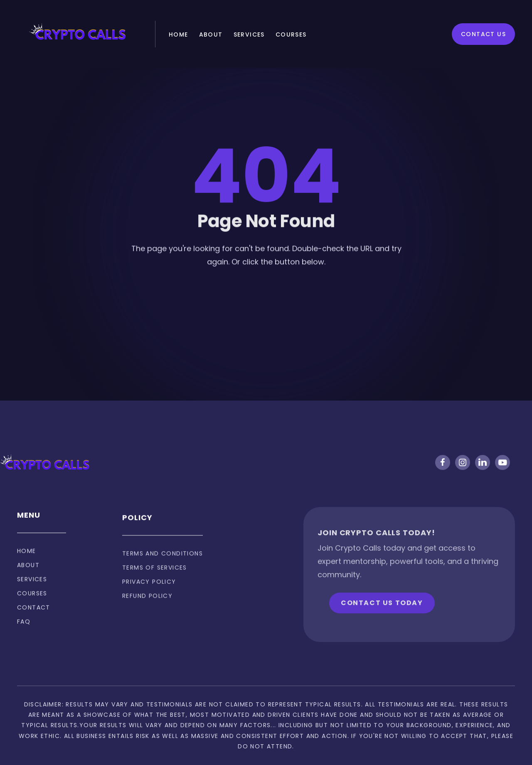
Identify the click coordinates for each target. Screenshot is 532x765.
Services (249, 34)
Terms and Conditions (163, 569)
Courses (291, 34)
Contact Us (483, 34)
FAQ (24, 631)
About (211, 34)
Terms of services (155, 583)
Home (179, 34)
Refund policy (147, 611)
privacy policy (149, 597)
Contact (34, 617)
